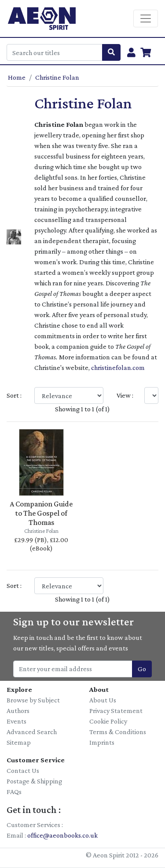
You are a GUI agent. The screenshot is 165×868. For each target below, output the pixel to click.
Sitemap (19, 742)
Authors (18, 711)
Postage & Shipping (34, 781)
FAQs (14, 792)
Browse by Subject (33, 700)
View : (125, 395)
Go (142, 669)
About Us (103, 700)
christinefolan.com (118, 368)
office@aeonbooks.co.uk (62, 835)
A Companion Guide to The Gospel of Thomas (41, 513)
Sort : (14, 395)
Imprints (102, 742)
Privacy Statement (116, 711)
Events (16, 721)
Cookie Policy (108, 721)
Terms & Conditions (118, 732)
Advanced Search (32, 732)
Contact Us (23, 770)
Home (17, 77)
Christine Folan (57, 77)
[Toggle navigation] (146, 18)
